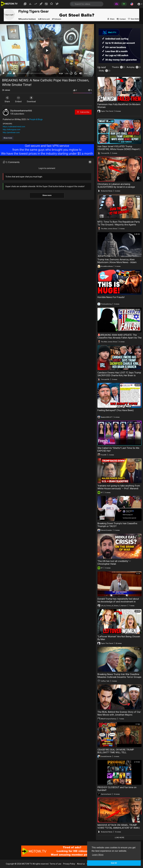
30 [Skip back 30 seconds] (71, 73)
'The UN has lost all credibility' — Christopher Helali (114, 562)
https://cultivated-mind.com (14, 127)
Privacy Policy (69, 864)
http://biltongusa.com (12, 130)
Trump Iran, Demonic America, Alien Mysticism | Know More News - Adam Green (117, 262)
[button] (132, 4)
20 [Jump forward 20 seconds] (76, 73)
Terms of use (55, 864)
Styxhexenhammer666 (21, 111)
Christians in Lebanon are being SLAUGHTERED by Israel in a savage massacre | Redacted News (116, 187)
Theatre (115, 67)
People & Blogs (36, 119)
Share (7, 99)
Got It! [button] (114, 863)
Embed (19, 99)
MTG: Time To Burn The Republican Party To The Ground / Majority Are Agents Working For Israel (119, 225)
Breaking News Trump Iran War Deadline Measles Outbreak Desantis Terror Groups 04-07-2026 (119, 677)
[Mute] (81, 73)
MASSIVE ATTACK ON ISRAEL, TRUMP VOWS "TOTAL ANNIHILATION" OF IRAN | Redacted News (119, 828)
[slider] (35, 73)
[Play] (4, 73)
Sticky (102, 71)
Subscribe (83, 112)
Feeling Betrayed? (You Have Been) (116, 410)
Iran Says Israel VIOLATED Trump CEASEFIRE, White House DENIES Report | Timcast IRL (119, 149)
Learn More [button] (98, 855)
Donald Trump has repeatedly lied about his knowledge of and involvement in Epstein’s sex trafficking (118, 602)
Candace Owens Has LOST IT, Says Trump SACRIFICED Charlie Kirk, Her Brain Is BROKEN (119, 375)
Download (31, 99)
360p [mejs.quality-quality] (85, 73)
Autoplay (131, 67)
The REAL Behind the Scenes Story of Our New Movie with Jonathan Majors (119, 713)
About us (81, 864)
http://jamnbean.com (11, 132)
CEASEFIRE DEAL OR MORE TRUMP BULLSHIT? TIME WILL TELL (116, 751)
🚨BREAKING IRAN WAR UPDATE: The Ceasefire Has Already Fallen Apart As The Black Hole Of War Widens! (119, 338)
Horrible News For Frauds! (111, 297)
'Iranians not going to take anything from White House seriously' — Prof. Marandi (119, 487)
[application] (47, 50)
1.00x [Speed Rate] (67, 73)
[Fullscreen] (90, 73)
